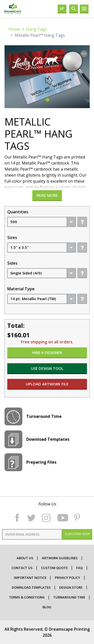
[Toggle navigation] (84, 9)
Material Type (21, 289)
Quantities (18, 212)
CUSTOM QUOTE (54, 568)
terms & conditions (27, 597)
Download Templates (31, 587)
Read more (47, 195)
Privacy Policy (68, 578)
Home (14, 29)
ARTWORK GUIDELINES (60, 558)
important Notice (30, 578)
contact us (22, 568)
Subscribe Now (77, 534)
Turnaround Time (69, 597)
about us (25, 558)
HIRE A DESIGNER (47, 352)
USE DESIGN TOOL (47, 368)
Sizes (12, 237)
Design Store (71, 587)
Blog (47, 607)
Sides (12, 263)
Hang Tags (36, 29)
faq (79, 568)
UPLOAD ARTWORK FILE (47, 384)
